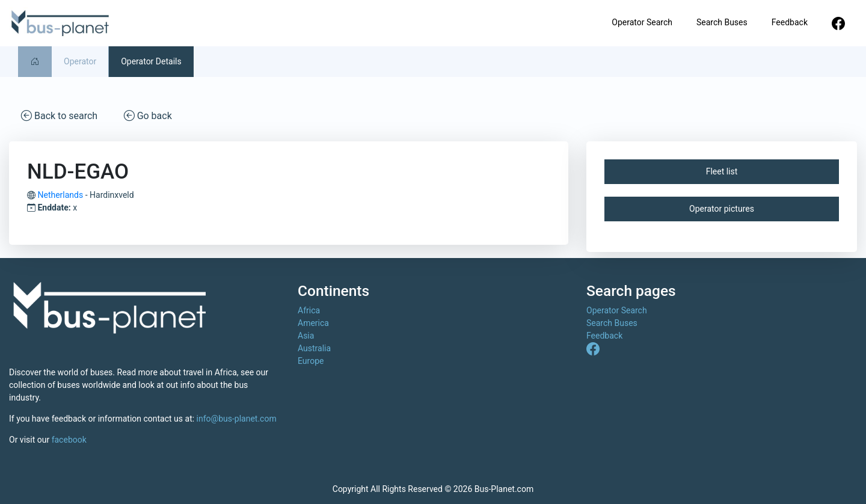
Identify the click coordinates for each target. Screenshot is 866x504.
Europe (311, 361)
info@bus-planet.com (237, 419)
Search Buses (722, 22)
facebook (69, 440)
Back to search (59, 115)
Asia (306, 336)
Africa (309, 310)
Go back (148, 115)
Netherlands (60, 195)
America (313, 323)
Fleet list (722, 171)
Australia (314, 348)
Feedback (790, 22)
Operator (80, 61)
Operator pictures (722, 209)
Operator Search (642, 22)
